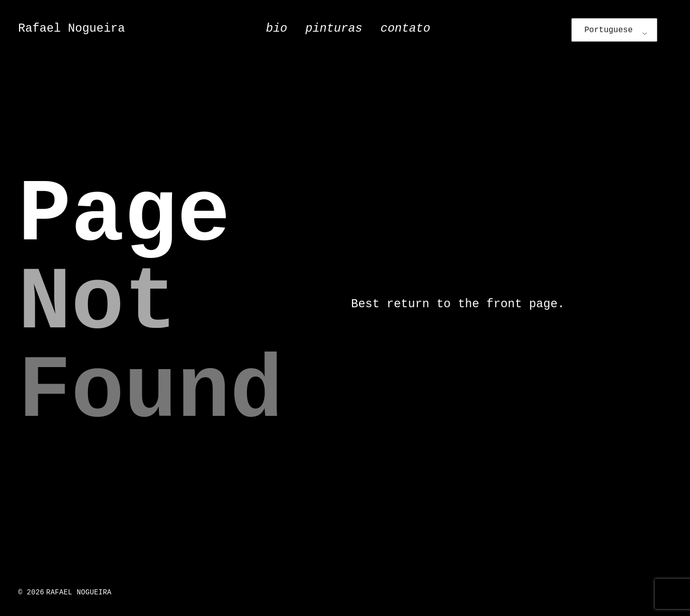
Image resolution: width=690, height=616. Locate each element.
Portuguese (609, 30)
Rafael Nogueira (71, 28)
